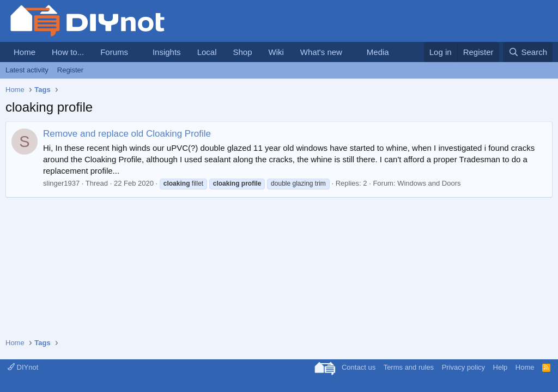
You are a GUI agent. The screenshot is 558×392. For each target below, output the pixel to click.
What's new (321, 52)
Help (501, 367)
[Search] (528, 52)
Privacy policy (463, 367)
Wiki (276, 52)
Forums (114, 52)
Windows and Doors (429, 183)
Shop (242, 52)
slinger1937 (61, 183)
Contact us (359, 367)
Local (207, 52)
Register (70, 70)
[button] (137, 52)
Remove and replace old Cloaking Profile (127, 134)
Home (25, 52)
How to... (68, 52)
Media (378, 52)
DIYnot (23, 367)
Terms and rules (409, 367)
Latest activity (27, 70)
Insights (167, 52)
